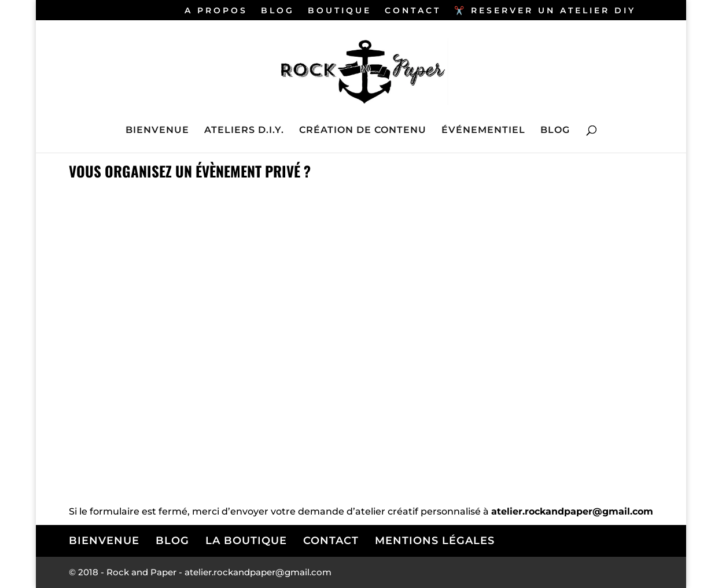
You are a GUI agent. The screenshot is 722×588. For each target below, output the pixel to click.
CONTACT (413, 11)
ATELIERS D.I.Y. (244, 131)
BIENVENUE (157, 131)
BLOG (278, 11)
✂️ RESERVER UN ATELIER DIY (545, 11)
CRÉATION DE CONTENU (363, 131)
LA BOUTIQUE (246, 541)
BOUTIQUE (340, 11)
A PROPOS (216, 11)
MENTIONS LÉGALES (435, 541)
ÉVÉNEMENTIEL (483, 131)
